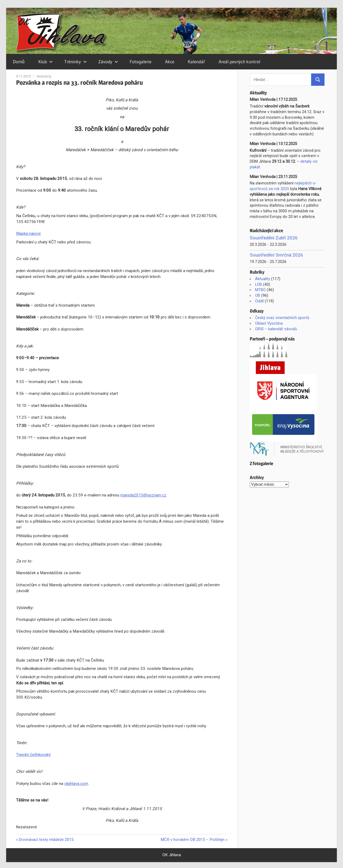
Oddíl (259, 301)
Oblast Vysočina (269, 323)
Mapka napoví (28, 233)
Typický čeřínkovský (33, 755)
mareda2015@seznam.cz (143, 495)
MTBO (260, 290)
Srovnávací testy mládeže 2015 (46, 840)
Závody (108, 62)
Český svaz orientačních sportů (282, 318)
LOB (259, 284)
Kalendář (196, 62)
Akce (170, 62)
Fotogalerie (141, 62)
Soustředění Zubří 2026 (274, 238)
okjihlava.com (76, 784)
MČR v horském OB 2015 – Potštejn (193, 840)
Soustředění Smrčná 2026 (276, 255)
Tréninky (76, 62)
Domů (19, 62)
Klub (46, 62)
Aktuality (263, 279)
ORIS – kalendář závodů (276, 329)
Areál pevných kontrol (239, 62)
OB (258, 295)
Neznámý (44, 76)
